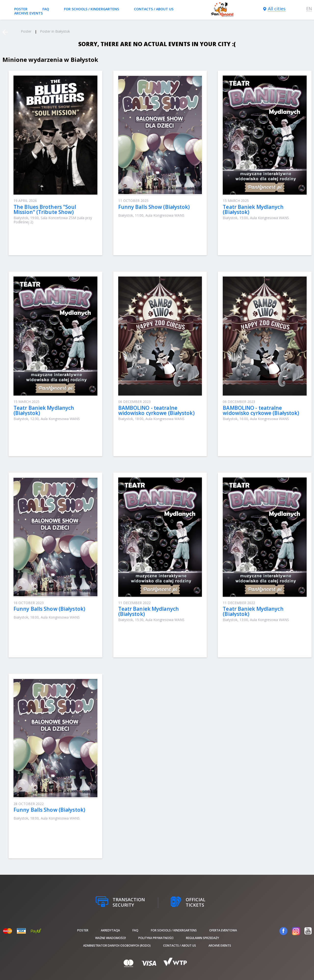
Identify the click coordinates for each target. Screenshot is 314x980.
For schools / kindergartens (92, 9)
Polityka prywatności (156, 938)
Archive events (28, 13)
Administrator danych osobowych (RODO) (117, 946)
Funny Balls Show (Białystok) (154, 207)
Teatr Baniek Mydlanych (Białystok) (253, 209)
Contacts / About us (154, 9)
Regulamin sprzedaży (203, 938)
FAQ (46, 9)
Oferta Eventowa (223, 930)
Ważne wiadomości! (111, 938)
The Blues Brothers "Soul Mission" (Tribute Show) (45, 209)
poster (21, 9)
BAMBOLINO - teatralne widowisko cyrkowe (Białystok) (156, 410)
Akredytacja (110, 930)
